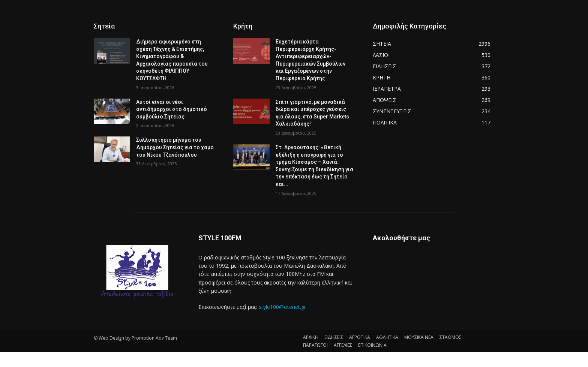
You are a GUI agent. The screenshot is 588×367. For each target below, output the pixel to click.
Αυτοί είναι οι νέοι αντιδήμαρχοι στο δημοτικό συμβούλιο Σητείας (172, 109)
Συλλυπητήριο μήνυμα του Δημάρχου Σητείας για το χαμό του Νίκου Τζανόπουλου (175, 147)
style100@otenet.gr (282, 307)
